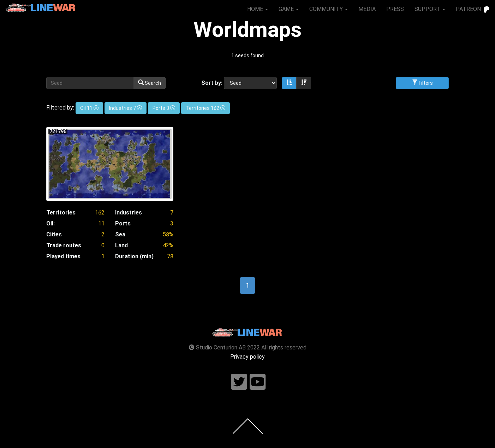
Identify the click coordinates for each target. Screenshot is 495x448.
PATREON (473, 9)
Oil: (50, 223)
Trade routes (64, 245)
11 (101, 223)
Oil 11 (89, 108)
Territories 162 (205, 108)
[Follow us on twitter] (239, 382)
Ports (123, 223)
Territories (61, 213)
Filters (422, 83)
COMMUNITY (329, 9)
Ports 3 (164, 108)
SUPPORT (430, 9)
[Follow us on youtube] (258, 382)
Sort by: (212, 83)
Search (150, 83)
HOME (258, 9)
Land (121, 245)
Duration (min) (134, 256)
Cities (54, 234)
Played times (63, 256)
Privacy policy (247, 357)
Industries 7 (126, 108)
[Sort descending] (304, 83)
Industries (129, 213)
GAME (289, 9)
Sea (120, 234)
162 (100, 213)
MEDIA (367, 9)
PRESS (395, 9)
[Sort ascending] (289, 83)
